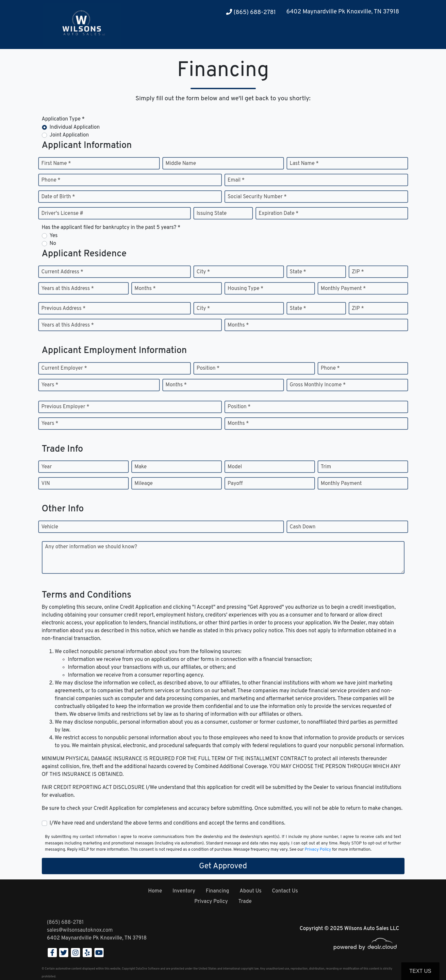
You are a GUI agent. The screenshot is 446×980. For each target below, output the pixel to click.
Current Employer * (64, 368)
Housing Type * (246, 289)
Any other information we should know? (91, 547)
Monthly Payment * (343, 289)
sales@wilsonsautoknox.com (80, 930)
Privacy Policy (318, 850)
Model (235, 467)
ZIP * (358, 272)
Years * (50, 385)
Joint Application (69, 135)
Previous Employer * (66, 407)
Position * (208, 368)
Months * (145, 289)
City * (203, 272)
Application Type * (63, 119)
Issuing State (212, 214)
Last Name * (304, 164)
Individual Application (75, 127)
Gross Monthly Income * (318, 385)
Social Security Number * (257, 197)
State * (298, 272)
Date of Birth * (58, 197)
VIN (46, 484)
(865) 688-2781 (251, 13)
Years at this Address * (68, 289)
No (53, 244)
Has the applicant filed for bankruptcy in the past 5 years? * (111, 228)
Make (141, 467)
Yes (54, 236)
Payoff (235, 484)
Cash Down (303, 527)
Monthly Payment (341, 484)
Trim (326, 467)
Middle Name (181, 164)
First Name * (56, 164)
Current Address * (62, 272)
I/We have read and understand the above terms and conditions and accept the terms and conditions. (168, 823)
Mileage (144, 484)
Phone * (51, 180)
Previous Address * (64, 309)
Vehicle (50, 527)
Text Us (420, 971)
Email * (236, 180)
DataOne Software (148, 969)
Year (47, 467)
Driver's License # (63, 214)
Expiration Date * (279, 214)
